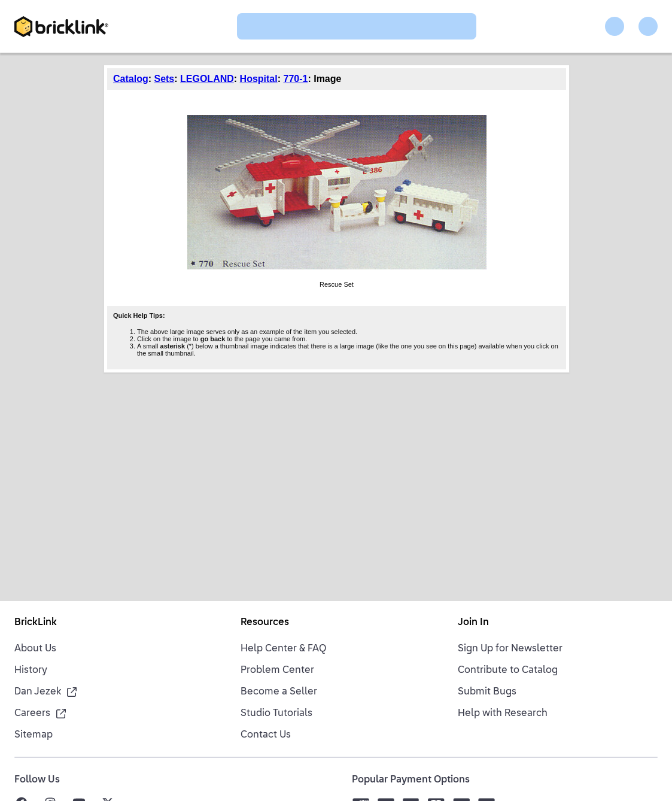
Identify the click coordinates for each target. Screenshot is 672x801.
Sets (164, 79)
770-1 (296, 79)
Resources (265, 623)
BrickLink (36, 623)
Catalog (131, 79)
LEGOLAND (207, 79)
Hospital (259, 79)
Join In (473, 623)
